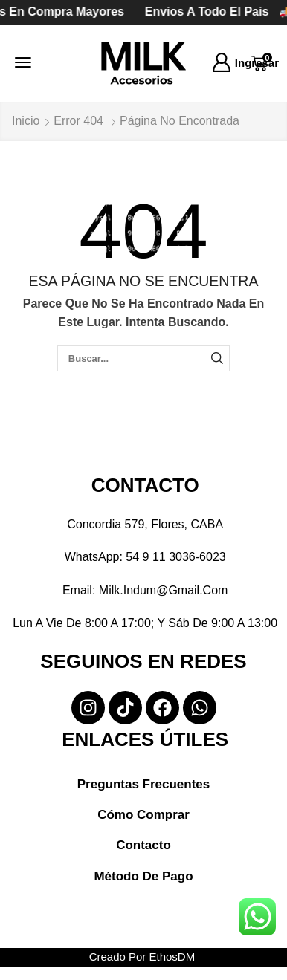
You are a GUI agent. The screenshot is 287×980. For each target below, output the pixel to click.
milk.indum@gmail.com (164, 590)
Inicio (26, 121)
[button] (23, 62)
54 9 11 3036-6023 (175, 557)
